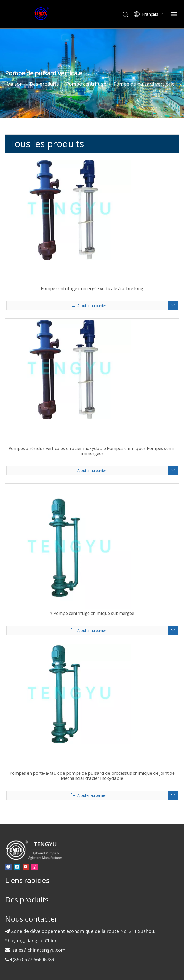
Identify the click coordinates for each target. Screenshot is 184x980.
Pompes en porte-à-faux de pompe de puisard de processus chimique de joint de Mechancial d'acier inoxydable (115, 744)
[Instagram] (19, 839)
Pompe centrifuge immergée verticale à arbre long (115, 264)
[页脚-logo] (44, 815)
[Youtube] (36, 832)
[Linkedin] (27, 832)
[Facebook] (19, 832)
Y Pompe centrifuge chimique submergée (115, 584)
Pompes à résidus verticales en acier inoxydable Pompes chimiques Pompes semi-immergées (115, 424)
